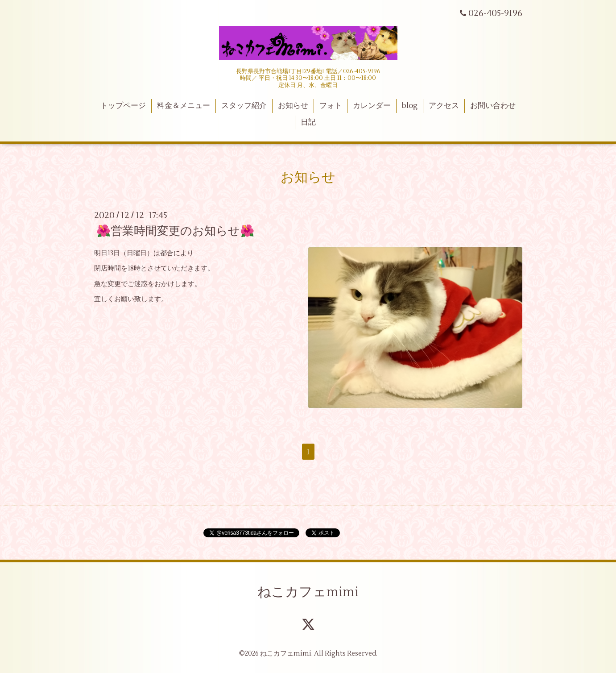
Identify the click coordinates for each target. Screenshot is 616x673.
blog (410, 106)
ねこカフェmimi (308, 592)
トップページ (123, 106)
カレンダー (372, 106)
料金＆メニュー (184, 106)
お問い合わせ (493, 106)
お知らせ (293, 106)
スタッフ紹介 (244, 106)
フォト (331, 106)
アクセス (444, 106)
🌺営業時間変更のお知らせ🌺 (175, 231)
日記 (308, 122)
